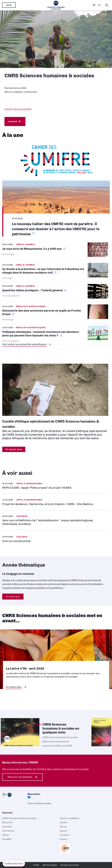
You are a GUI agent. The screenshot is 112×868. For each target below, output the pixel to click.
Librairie (64, 822)
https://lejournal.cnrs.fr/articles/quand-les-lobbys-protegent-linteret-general (56, 292)
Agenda (63, 831)
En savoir (13, 122)
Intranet (64, 839)
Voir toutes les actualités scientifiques (24, 344)
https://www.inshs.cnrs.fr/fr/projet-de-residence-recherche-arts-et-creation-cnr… (56, 502)
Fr (94, 5)
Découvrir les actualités (20, 777)
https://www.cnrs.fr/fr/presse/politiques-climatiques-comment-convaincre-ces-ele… (56, 334)
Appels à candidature (70, 818)
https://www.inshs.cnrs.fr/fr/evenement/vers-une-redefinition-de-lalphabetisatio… (56, 520)
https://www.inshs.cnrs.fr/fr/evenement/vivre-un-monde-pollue (56, 539)
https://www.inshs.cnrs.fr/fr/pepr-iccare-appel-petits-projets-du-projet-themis (56, 486)
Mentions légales (50, 865)
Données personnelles (70, 865)
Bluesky (29, 797)
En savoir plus (13, 597)
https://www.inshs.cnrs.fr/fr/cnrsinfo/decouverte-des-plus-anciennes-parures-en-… (56, 313)
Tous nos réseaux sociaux (39, 803)
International (8, 831)
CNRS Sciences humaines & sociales (19, 818)
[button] (14, 864)
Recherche (7, 822)
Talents (6, 835)
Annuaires (65, 835)
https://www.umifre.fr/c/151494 (56, 189)
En (99, 5)
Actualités (7, 839)
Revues (63, 827)
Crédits (36, 865)
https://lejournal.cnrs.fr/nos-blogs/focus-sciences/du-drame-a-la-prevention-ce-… (56, 271)
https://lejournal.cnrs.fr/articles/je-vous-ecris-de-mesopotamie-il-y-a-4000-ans (56, 251)
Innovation (7, 827)
